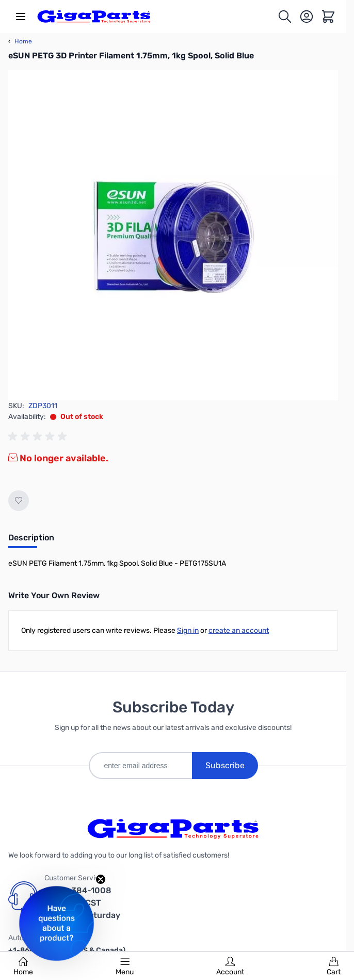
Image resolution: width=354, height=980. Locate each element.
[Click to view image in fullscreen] (173, 235)
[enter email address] (140, 766)
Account (230, 967)
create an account (239, 631)
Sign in (188, 631)
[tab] (31, 541)
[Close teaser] (101, 879)
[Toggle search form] (285, 17)
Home (23, 967)
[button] (57, 923)
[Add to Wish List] (19, 501)
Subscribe (225, 765)
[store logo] (94, 17)
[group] (39, 437)
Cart (334, 967)
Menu (125, 967)
